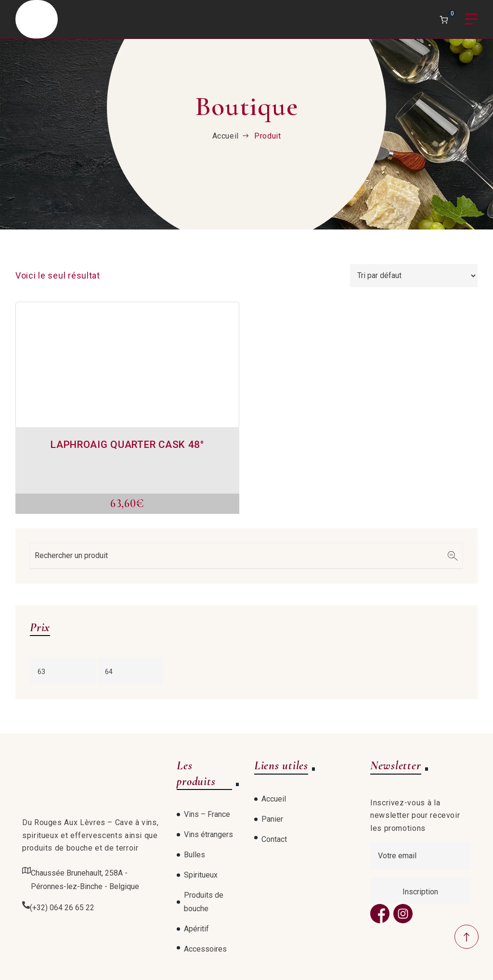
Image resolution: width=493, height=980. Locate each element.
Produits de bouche (204, 902)
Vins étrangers (208, 834)
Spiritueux (201, 875)
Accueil (226, 136)
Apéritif (196, 929)
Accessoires (205, 949)
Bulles (195, 855)
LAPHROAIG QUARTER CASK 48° (127, 445)
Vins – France (207, 814)
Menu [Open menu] (471, 19)
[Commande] (414, 276)
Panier (272, 819)
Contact (274, 839)
